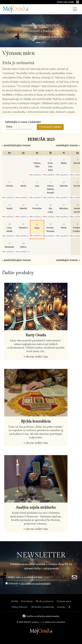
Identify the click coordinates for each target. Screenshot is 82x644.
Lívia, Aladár (9, 228)
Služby (15, 601)
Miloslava (64, 207)
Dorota (9, 184)
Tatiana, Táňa (37, 163)
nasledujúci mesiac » (68, 145)
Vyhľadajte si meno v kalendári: (23, 122)
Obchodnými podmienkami (36, 583)
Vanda (23, 184)
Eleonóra (23, 226)
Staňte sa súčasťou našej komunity (43, 616)
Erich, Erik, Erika (50, 165)
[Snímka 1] (38, 43)
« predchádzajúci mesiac (17, 145)
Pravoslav (37, 207)
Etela (37, 226)
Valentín (23, 207)
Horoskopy (27, 601)
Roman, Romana (51, 228)
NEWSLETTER (41, 555)
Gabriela (64, 184)
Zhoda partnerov (45, 601)
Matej (64, 226)
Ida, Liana (50, 208)
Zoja (37, 184)
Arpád (9, 207)
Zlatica (23, 245)
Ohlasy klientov (20, 607)
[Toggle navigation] (75, 9)
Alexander (9, 245)
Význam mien (64, 601)
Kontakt (61, 607)
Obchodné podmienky (42, 607)
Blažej (64, 161)
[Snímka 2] (44, 43)
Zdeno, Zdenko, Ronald (51, 187)
